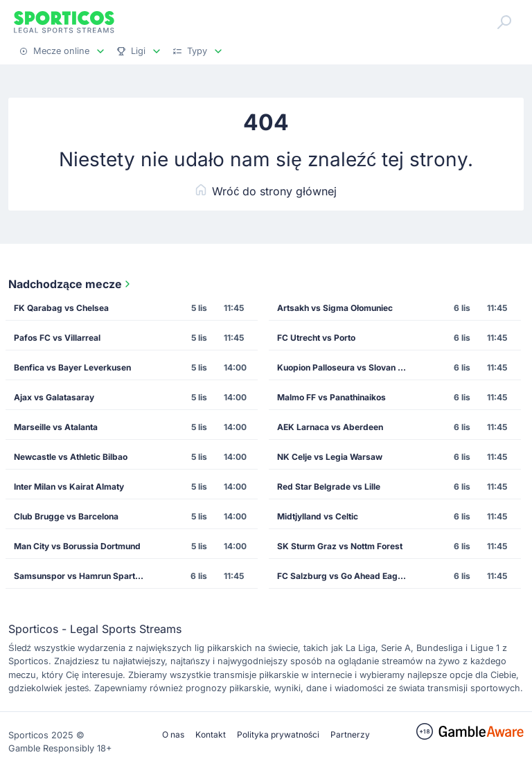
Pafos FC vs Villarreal (57, 338)
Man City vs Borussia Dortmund (77, 546)
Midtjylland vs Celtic (318, 516)
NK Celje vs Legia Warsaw (330, 457)
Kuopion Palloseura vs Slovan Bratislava (346, 367)
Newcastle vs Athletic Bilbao (71, 457)
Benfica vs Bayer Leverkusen (72, 367)
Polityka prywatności (278, 734)
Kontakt (211, 734)
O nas (173, 734)
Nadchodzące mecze (71, 284)
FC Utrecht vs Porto (316, 338)
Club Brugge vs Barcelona (66, 516)
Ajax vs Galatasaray (54, 397)
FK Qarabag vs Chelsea (61, 308)
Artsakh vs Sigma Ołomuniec (335, 308)
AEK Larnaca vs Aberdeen (330, 427)
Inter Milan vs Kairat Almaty (69, 487)
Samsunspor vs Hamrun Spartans (82, 576)
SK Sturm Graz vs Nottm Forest (340, 546)
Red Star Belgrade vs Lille (329, 487)
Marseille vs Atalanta (56, 427)
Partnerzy (350, 734)
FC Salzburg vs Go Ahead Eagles (343, 576)
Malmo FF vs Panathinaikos (331, 397)
